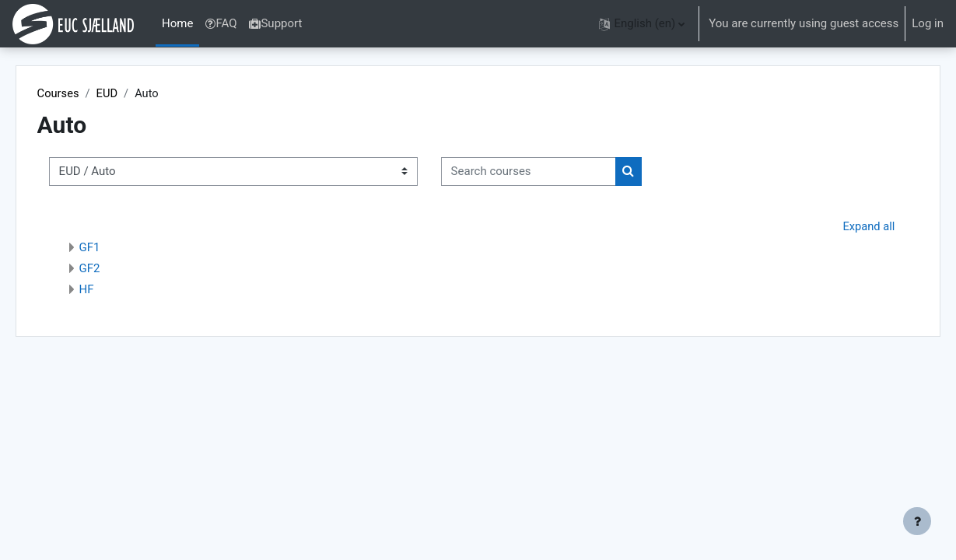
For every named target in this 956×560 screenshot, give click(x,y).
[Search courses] (550, 172)
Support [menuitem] (275, 23)
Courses (81, 93)
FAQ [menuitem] (221, 23)
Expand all (846, 226)
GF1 (112, 248)
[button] (642, 24)
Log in (928, 23)
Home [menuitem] (177, 23)
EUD (130, 93)
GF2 (112, 269)
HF (109, 290)
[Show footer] (917, 521)
